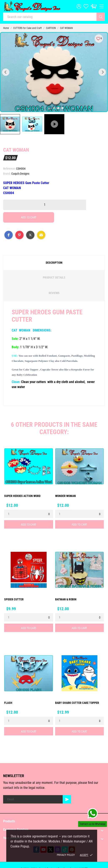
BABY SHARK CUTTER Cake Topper (77, 703)
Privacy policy (66, 855)
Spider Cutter (14, 599)
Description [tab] (54, 263)
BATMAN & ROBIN (66, 599)
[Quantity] (45, 205)
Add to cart (29, 217)
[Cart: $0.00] (94, 6)
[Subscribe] (67, 799)
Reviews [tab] (54, 293)
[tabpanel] (54, 72)
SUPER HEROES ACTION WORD (22, 496)
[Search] (101, 17)
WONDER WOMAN (65, 496)
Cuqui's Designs (20, 174)
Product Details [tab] (54, 277)
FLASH (8, 703)
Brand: (7, 174)
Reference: (9, 169)
